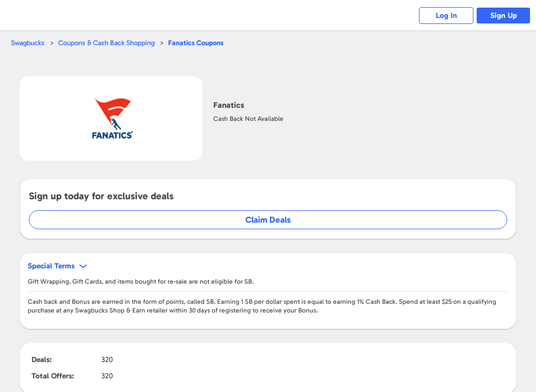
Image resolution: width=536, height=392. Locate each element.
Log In (446, 16)
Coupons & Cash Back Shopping (106, 43)
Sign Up (504, 16)
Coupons (196, 43)
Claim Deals (268, 220)
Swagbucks (28, 43)
